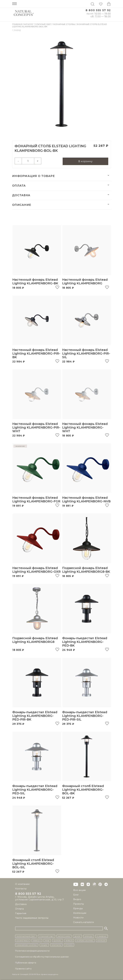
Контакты (21, 889)
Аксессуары (64, 936)
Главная (17, 24)
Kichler (101, 940)
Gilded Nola (23, 940)
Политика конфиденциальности (32, 951)
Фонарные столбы (64, 24)
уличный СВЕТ (46, 936)
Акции (44, 945)
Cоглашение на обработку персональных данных (42, 957)
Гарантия (21, 913)
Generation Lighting (27, 945)
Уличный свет (44, 24)
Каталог (29, 24)
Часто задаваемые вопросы (32, 918)
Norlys (69, 940)
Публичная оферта (26, 963)
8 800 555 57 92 (98, 10)
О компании (22, 884)
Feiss (47, 940)
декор (77, 936)
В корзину (85, 161)
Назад (16, 30)
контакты (56, 945)
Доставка (21, 195)
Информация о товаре (33, 176)
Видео (77, 899)
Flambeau (102, 936)
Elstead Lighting (85, 940)
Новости (78, 918)
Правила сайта (23, 969)
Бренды (78, 908)
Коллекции (80, 913)
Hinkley (37, 940)
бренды (89, 936)
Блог (76, 895)
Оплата (19, 186)
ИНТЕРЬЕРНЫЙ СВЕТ (26, 936)
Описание (22, 205)
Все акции (80, 890)
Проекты (79, 904)
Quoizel (58, 940)
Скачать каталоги (84, 922)
